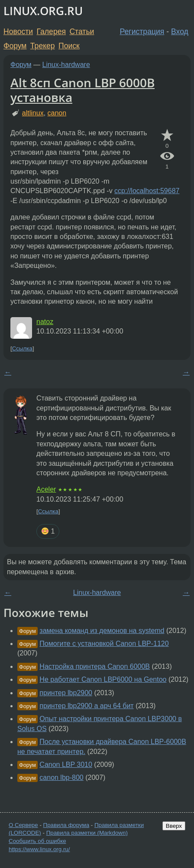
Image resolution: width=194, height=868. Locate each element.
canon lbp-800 (61, 777)
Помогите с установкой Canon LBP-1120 (104, 644)
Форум (15, 46)
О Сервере (23, 825)
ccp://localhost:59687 (147, 191)
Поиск (69, 46)
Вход (180, 32)
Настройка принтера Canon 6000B (95, 666)
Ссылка (22, 348)
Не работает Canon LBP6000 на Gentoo (103, 679)
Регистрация (142, 32)
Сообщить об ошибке (37, 841)
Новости (18, 32)
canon (57, 113)
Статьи (82, 32)
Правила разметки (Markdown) (87, 833)
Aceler (46, 489)
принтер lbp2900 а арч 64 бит (86, 706)
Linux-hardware (66, 65)
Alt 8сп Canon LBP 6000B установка (82, 90)
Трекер (43, 46)
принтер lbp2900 (66, 693)
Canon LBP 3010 (66, 765)
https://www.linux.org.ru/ (39, 849)
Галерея (51, 32)
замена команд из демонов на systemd (102, 631)
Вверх (174, 826)
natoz (45, 322)
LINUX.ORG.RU (43, 11)
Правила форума (66, 825)
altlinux (33, 113)
